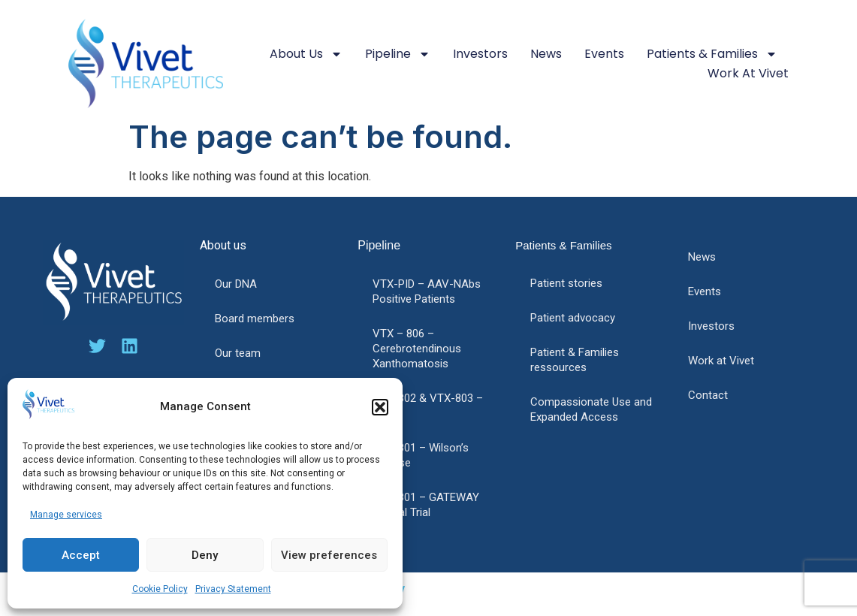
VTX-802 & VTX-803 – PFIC (428, 406)
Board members (255, 319)
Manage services (66, 515)
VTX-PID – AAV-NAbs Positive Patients (427, 291)
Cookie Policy (160, 589)
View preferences (329, 555)
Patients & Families (712, 54)
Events (604, 54)
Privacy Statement (233, 589)
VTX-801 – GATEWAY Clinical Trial (426, 505)
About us (306, 54)
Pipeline (398, 54)
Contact (708, 395)
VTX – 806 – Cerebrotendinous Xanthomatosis (417, 349)
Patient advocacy (573, 318)
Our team (238, 353)
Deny (205, 555)
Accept (81, 555)
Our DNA (236, 284)
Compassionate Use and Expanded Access (591, 409)
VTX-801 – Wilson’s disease (421, 455)
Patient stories (566, 283)
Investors (480, 54)
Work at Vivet (748, 73)
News (546, 54)
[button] (380, 407)
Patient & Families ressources (575, 360)
